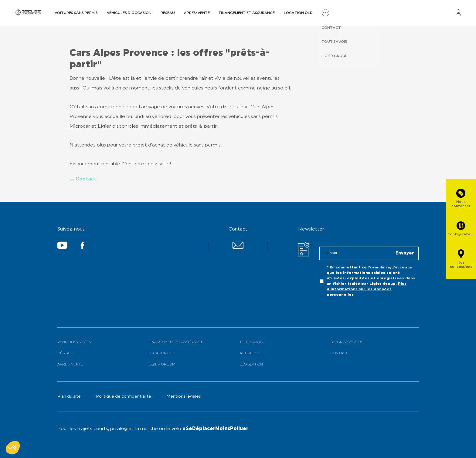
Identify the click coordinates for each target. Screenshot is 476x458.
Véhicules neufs (74, 342)
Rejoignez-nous (347, 342)
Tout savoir (252, 342)
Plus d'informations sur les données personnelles (367, 289)
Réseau (168, 13)
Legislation (251, 365)
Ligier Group (161, 365)
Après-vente (197, 13)
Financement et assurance (247, 13)
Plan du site (69, 397)
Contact (86, 179)
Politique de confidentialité (124, 397)
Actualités (250, 353)
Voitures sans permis (76, 13)
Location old (298, 13)
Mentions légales (184, 397)
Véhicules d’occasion (129, 13)
